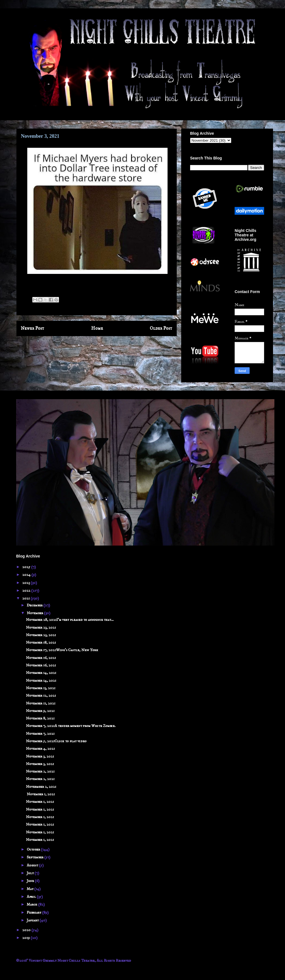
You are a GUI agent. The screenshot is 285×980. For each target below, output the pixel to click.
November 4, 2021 (40, 749)
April (32, 897)
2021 (26, 598)
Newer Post (33, 328)
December (35, 605)
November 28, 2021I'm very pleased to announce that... (70, 620)
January (33, 920)
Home (97, 328)
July (31, 873)
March (32, 904)
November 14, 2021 (41, 673)
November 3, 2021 (40, 756)
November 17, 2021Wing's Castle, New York (62, 650)
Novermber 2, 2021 (41, 787)
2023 (26, 583)
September (35, 857)
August (33, 865)
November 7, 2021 (40, 734)
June (31, 881)
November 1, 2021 (40, 794)
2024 (27, 575)
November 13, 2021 (41, 688)
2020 (27, 930)
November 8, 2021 (40, 718)
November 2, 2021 (40, 771)
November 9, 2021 (40, 711)
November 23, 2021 (41, 627)
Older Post (161, 328)
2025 (27, 567)
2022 (27, 591)
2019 (26, 938)
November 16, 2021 (41, 658)
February (34, 912)
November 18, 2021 (41, 642)
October (34, 849)
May (30, 889)
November (35, 613)
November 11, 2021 (41, 703)
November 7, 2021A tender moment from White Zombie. (71, 726)
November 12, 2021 (41, 696)
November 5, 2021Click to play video (56, 741)
